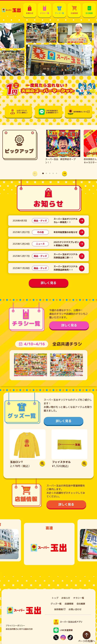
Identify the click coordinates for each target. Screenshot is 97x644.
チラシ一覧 (79, 598)
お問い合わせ (75, 609)
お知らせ (66, 598)
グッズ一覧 (56, 604)
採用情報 (60, 609)
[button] (65, 173)
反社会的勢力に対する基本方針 (19, 629)
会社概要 (81, 604)
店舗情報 (69, 604)
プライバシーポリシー (15, 626)
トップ (55, 598)
